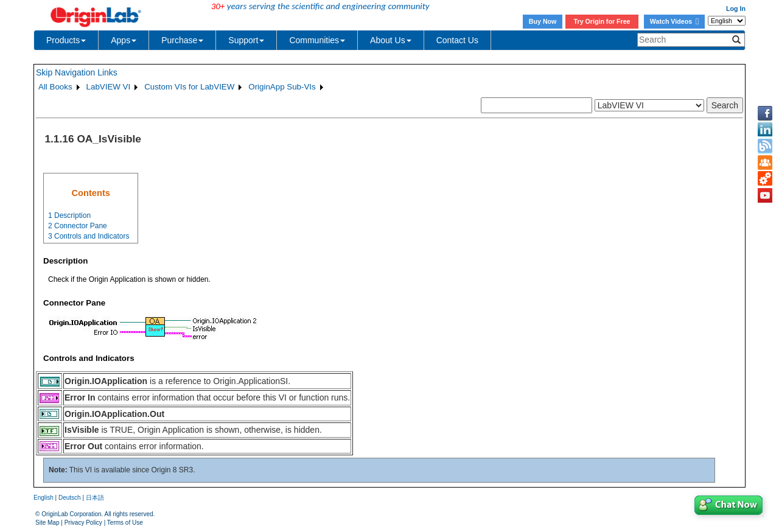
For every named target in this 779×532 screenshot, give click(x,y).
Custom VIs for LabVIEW (189, 87)
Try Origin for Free (602, 21)
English (44, 498)
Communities (317, 40)
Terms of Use (125, 523)
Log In (736, 9)
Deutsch (70, 498)
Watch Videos (674, 21)
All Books (55, 87)
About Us (391, 40)
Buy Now (543, 21)
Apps (124, 40)
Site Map (47, 523)
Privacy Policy (83, 523)
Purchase (182, 40)
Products (66, 40)
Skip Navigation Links (77, 72)
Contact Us (457, 40)
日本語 (95, 498)
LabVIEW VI (109, 87)
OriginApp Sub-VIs (282, 87)
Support (246, 40)
